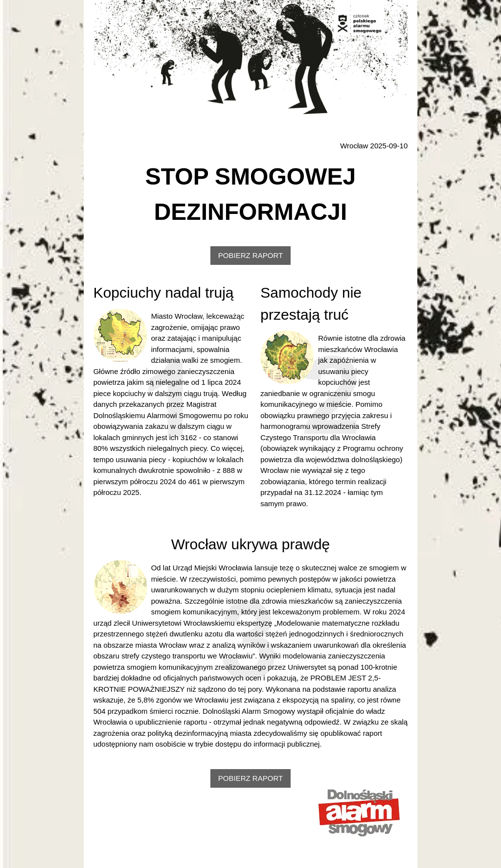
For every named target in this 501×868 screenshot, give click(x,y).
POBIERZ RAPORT (250, 255)
